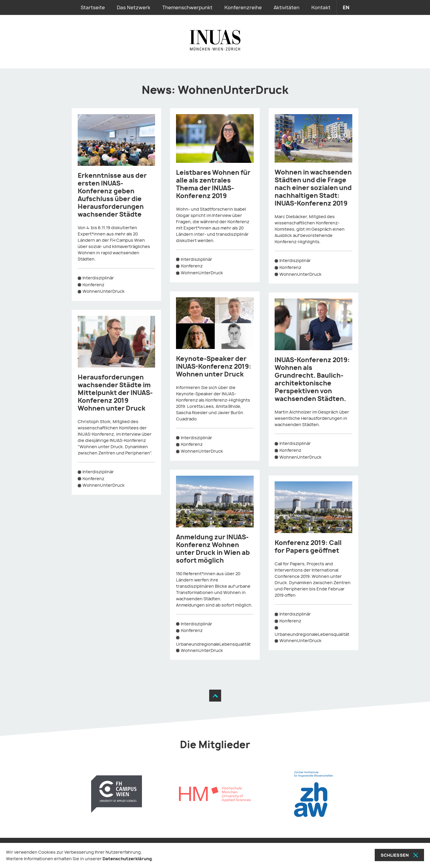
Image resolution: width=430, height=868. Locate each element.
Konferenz (93, 285)
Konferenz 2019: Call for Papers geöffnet (308, 547)
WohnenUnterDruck (104, 291)
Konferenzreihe (243, 7)
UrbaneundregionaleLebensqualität (213, 644)
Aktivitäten (287, 7)
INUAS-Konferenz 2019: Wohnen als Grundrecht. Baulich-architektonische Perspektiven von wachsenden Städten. (312, 379)
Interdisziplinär (98, 278)
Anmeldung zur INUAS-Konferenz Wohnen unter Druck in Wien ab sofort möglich (213, 549)
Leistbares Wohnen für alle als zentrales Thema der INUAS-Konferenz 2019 (213, 184)
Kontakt (321, 7)
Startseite (93, 7)
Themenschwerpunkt (187, 7)
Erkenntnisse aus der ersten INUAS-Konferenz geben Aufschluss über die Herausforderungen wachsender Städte (112, 195)
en (346, 7)
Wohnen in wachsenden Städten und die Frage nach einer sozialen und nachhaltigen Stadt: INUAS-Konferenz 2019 (313, 188)
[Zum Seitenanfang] (215, 696)
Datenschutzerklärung (127, 859)
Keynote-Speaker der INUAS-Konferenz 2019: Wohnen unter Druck (214, 366)
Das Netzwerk (134, 7)
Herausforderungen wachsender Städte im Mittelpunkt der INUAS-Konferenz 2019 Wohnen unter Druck (115, 393)
